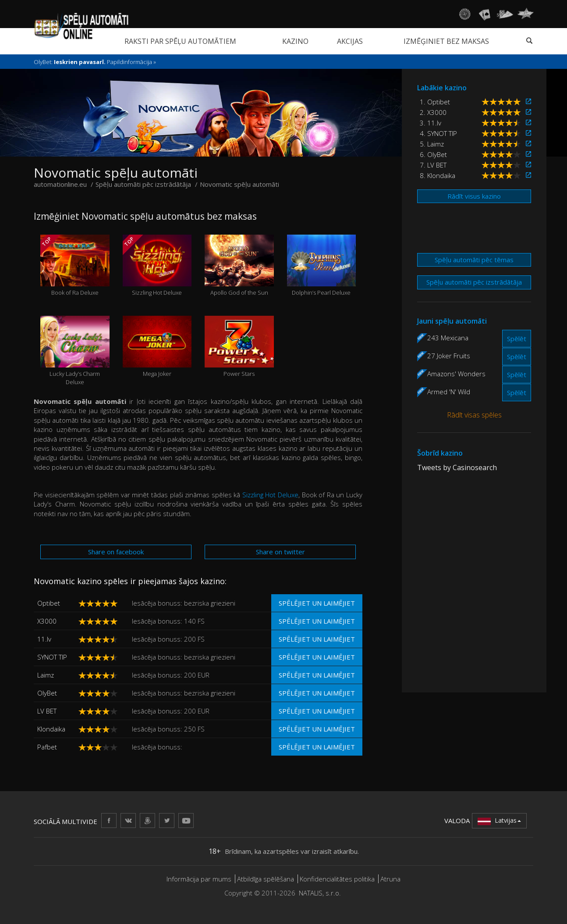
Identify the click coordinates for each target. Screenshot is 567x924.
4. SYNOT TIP (438, 133)
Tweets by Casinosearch (457, 467)
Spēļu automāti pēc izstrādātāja (474, 282)
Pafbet (47, 747)
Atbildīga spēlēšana (266, 879)
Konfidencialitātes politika (337, 879)
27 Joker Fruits (449, 356)
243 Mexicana (448, 338)
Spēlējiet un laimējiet (317, 603)
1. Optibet (435, 102)
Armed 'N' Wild (449, 392)
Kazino (295, 41)
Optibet (49, 603)
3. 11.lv (431, 123)
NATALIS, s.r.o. (320, 893)
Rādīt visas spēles (474, 415)
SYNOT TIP (52, 657)
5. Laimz (432, 144)
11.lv (44, 639)
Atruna (390, 879)
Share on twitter (280, 552)
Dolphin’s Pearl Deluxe (322, 266)
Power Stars (239, 347)
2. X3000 (433, 112)
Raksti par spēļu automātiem (180, 41)
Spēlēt (517, 339)
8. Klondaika (438, 175)
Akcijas (350, 41)
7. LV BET (433, 165)
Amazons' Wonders (456, 374)
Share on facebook (116, 552)
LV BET (47, 711)
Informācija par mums (199, 879)
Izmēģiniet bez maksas (446, 41)
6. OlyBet (433, 154)
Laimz (46, 675)
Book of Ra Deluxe (75, 266)
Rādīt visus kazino (474, 196)
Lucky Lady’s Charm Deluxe (75, 351)
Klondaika (51, 729)
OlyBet (47, 693)
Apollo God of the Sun (239, 266)
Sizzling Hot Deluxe (157, 266)
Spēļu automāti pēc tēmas (474, 260)
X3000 (47, 621)
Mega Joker (157, 347)
